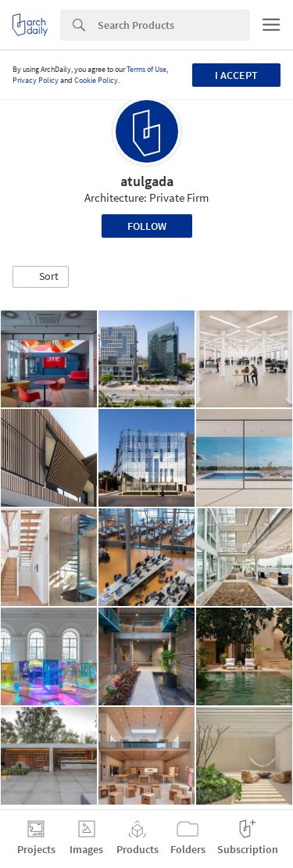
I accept (236, 75)
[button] (41, 277)
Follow (147, 226)
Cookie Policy (96, 80)
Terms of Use (146, 69)
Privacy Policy (36, 80)
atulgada (147, 181)
